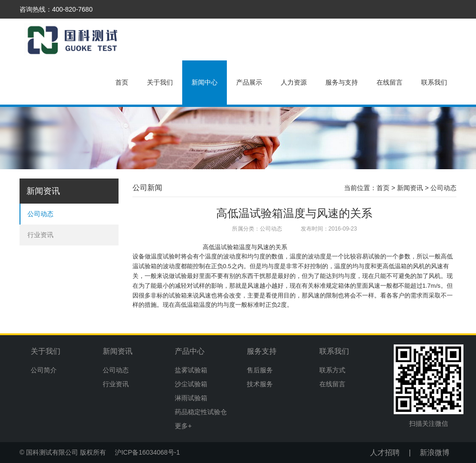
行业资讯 (40, 235)
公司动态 (40, 214)
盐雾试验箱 (191, 370)
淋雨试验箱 (191, 398)
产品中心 (190, 351)
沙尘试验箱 (191, 384)
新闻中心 (205, 82)
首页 (122, 82)
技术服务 (260, 384)
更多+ (183, 426)
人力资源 (294, 82)
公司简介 (44, 370)
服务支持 (262, 351)
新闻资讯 (410, 188)
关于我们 (160, 82)
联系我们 (434, 82)
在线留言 (390, 82)
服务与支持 (342, 82)
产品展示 (249, 82)
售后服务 (260, 370)
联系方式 (332, 370)
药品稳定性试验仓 (201, 412)
